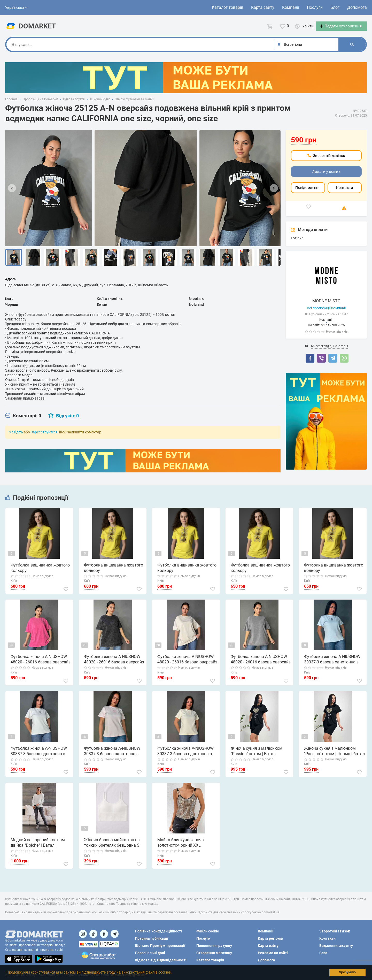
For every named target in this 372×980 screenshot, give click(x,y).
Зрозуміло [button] (347, 972)
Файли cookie (208, 931)
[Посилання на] (83, 934)
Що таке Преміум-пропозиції (160, 946)
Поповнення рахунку (214, 946)
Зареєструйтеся (44, 437)
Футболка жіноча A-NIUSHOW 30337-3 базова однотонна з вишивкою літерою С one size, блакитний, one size (332, 664)
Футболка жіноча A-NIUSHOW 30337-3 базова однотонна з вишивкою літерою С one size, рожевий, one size (112, 756)
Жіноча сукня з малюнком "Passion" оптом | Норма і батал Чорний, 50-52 (334, 756)
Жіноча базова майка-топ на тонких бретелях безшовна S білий (112, 848)
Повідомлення (308, 192)
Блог (335, 7)
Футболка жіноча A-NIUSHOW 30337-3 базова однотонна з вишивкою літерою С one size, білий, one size (39, 756)
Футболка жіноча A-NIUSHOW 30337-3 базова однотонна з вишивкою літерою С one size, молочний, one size (186, 756)
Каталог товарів (228, 7)
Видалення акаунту (336, 946)
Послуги (315, 7)
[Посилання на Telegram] (115, 934)
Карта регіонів (270, 938)
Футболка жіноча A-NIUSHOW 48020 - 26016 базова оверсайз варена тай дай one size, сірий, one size (260, 664)
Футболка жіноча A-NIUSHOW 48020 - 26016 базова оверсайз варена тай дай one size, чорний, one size (114, 664)
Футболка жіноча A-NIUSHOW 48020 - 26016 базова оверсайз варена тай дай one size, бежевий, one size (187, 664)
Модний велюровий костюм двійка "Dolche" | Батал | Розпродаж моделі (37, 848)
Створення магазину (214, 953)
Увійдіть (16, 437)
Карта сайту (263, 7)
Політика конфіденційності (158, 931)
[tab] (23, 420)
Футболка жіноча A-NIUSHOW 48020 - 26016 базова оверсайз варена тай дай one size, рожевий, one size (40, 664)
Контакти (344, 192)
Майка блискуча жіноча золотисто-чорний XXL (180, 847)
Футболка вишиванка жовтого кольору (40, 572)
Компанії (291, 7)
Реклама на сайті (273, 953)
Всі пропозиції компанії (326, 313)
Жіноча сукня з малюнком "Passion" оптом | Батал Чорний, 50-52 (261, 756)
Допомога (357, 7)
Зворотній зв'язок (335, 931)
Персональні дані (150, 953)
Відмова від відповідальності (161, 960)
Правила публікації (152, 938)
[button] (173, 973)
